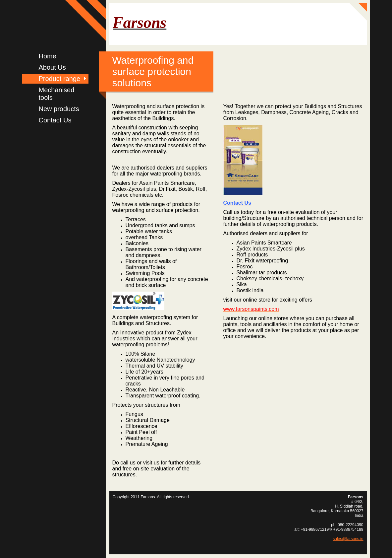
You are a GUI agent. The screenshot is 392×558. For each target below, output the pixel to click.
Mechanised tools (57, 94)
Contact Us (55, 120)
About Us (52, 67)
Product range (60, 79)
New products (59, 109)
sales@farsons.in (348, 539)
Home (48, 56)
